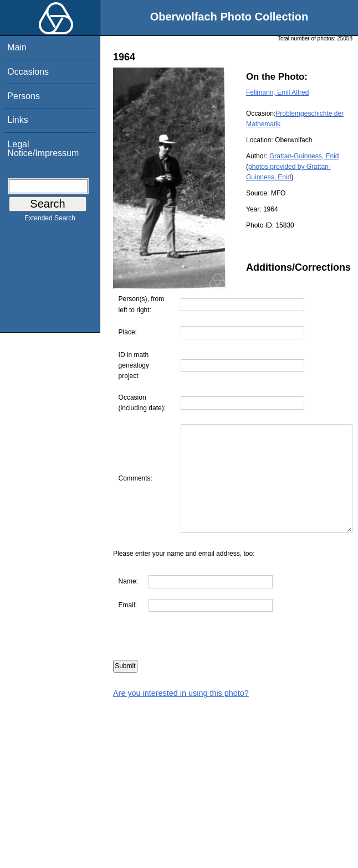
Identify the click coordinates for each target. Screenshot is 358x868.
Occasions (28, 72)
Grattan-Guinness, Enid (304, 156)
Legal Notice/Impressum (43, 149)
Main (17, 47)
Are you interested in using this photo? (181, 715)
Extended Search (50, 220)
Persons (24, 96)
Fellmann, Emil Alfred (277, 92)
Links (17, 120)
